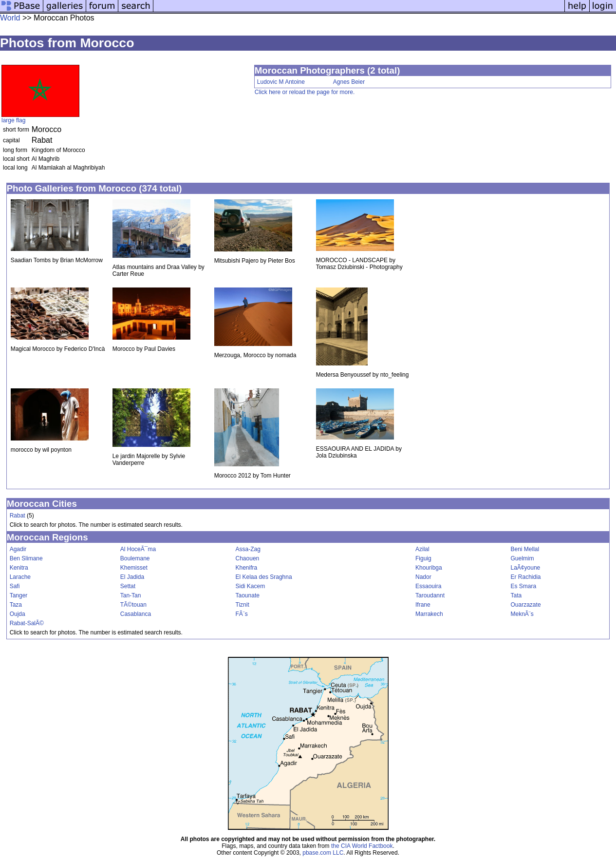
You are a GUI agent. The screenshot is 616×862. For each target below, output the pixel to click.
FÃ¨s (242, 614)
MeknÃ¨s (522, 614)
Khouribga (429, 568)
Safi (15, 586)
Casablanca (136, 614)
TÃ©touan (133, 605)
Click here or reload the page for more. (305, 92)
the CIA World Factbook (362, 846)
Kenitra (19, 568)
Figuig (423, 558)
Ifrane (423, 605)
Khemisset (134, 568)
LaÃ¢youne (526, 568)
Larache (20, 577)
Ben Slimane (26, 558)
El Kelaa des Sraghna (264, 577)
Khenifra (247, 568)
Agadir (18, 549)
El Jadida (132, 577)
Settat (128, 586)
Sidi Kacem (251, 586)
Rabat (18, 516)
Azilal (422, 549)
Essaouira (428, 586)
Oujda (18, 614)
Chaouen (248, 558)
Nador (423, 577)
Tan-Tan (131, 595)
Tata (516, 595)
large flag (13, 120)
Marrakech (429, 614)
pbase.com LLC (323, 853)
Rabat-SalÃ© (27, 623)
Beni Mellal (525, 549)
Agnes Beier (349, 82)
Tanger (19, 595)
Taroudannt (430, 595)
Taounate (248, 595)
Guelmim (523, 558)
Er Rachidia (526, 577)
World (10, 18)
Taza (16, 605)
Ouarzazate (526, 605)
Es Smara (524, 586)
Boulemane (135, 558)
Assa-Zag (248, 549)
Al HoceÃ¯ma (138, 549)
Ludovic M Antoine (281, 82)
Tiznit (243, 605)
